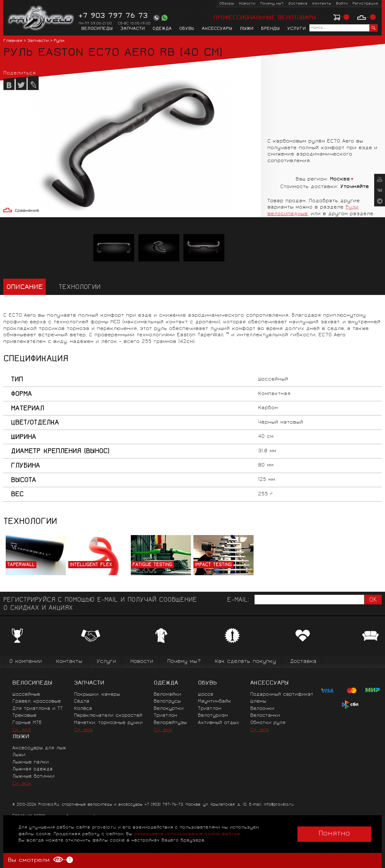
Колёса (83, 709)
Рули (59, 41)
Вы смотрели (40, 860)
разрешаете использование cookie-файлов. (188, 834)
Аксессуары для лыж (39, 748)
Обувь (187, 29)
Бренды (270, 29)
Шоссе (206, 695)
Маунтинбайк (214, 702)
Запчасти (133, 29)
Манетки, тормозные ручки (108, 723)
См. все (22, 730)
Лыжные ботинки (33, 777)
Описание (25, 288)
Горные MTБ (27, 723)
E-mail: (238, 600)
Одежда (162, 29)
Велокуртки (169, 709)
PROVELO (41, 18)
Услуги (297, 29)
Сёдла (82, 702)
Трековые (24, 716)
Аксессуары (217, 29)
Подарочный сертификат (282, 695)
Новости (247, 4)
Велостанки (265, 716)
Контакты (322, 4)
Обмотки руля (268, 723)
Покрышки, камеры (97, 695)
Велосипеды (97, 29)
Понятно (334, 834)
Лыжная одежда (32, 769)
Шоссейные (26, 695)
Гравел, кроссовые (37, 702)
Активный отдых (219, 723)
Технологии (80, 288)
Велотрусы (167, 702)
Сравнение (27, 211)
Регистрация (365, 4)
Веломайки (167, 695)
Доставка (298, 4)
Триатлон (165, 716)
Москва (340, 179)
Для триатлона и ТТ (38, 709)
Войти (342, 4)
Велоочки (262, 709)
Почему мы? (272, 4)
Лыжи (247, 29)
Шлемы (258, 702)
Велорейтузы (170, 723)
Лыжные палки (31, 762)
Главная (13, 41)
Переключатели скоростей (108, 716)
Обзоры (227, 4)
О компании (26, 662)
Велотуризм (213, 716)
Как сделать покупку (245, 662)
